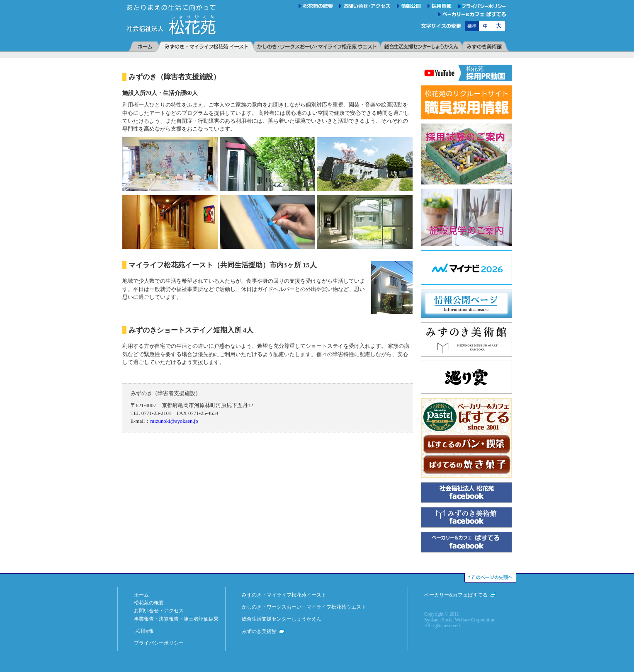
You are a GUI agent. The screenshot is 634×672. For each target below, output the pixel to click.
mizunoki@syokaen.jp (174, 421)
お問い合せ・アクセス (159, 611)
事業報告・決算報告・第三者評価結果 (176, 619)
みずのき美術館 (259, 631)
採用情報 (144, 631)
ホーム (141, 595)
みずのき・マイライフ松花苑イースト (284, 595)
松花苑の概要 (149, 603)
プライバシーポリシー (159, 643)
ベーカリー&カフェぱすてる (456, 595)
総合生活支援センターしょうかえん (282, 619)
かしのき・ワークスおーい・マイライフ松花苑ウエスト (304, 607)
